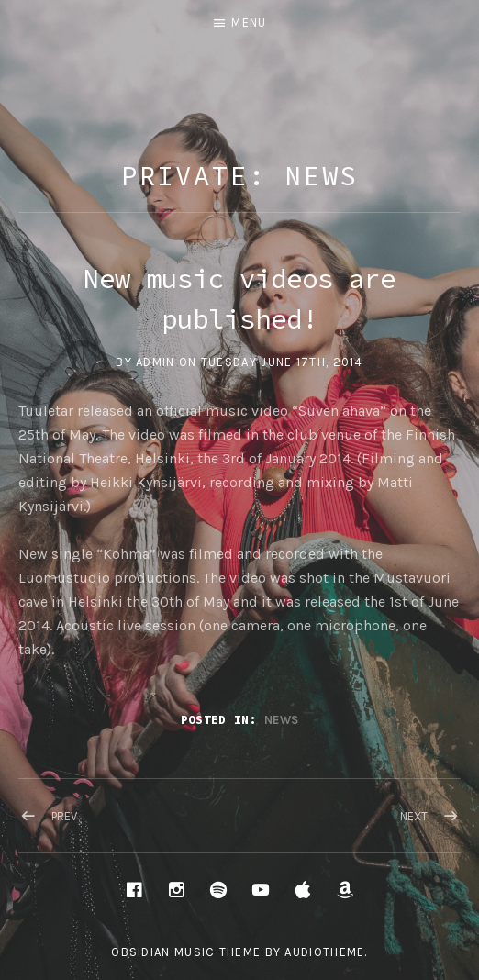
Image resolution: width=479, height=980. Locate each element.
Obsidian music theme (186, 952)
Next (414, 816)
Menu (249, 22)
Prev (64, 816)
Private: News (240, 176)
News (281, 720)
